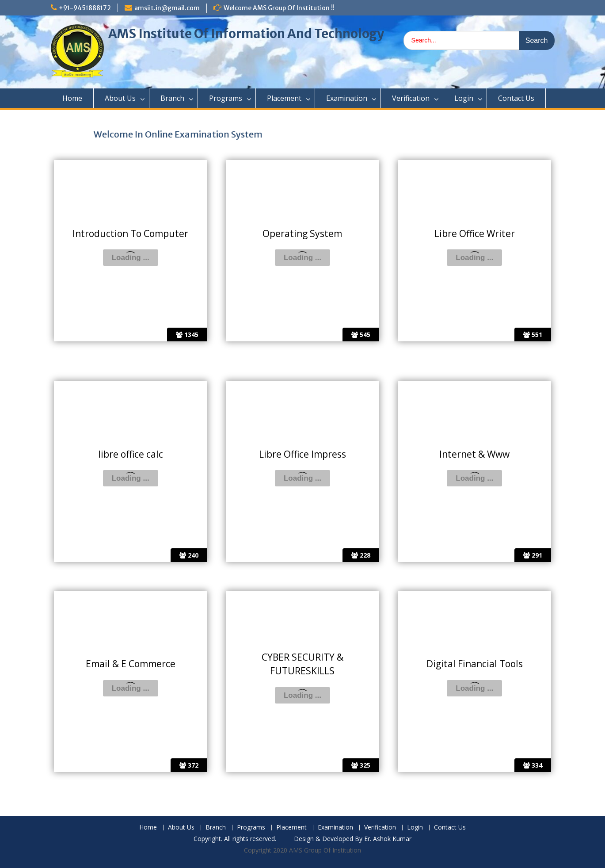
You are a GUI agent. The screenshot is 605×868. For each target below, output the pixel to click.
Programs (226, 98)
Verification (411, 98)
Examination (347, 98)
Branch (172, 98)
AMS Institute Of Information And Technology (246, 34)
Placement (284, 98)
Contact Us (516, 98)
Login (464, 98)
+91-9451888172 (85, 8)
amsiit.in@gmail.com (167, 8)
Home (72, 98)
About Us (120, 98)
